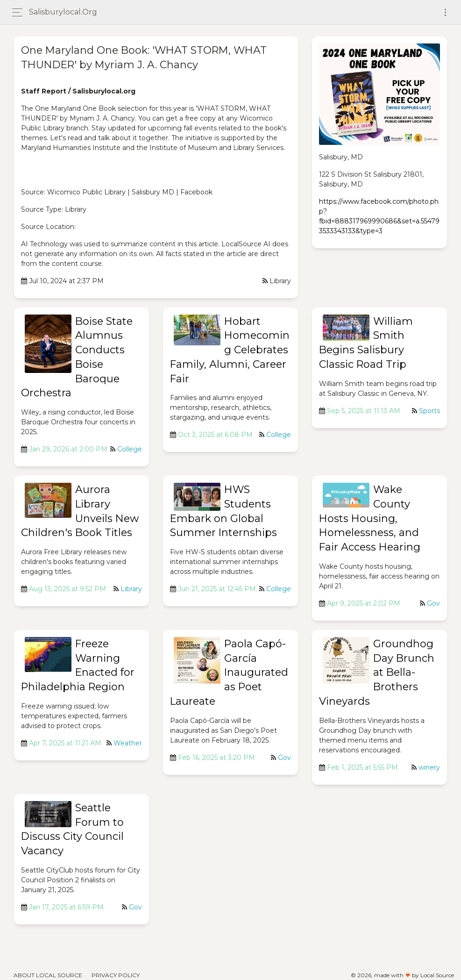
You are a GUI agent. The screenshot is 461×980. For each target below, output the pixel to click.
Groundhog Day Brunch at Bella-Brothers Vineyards (377, 672)
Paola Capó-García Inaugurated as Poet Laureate (229, 672)
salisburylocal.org (63, 12)
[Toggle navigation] (445, 12)
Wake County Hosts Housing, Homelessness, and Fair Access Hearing (370, 518)
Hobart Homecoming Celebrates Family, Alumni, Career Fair (230, 350)
